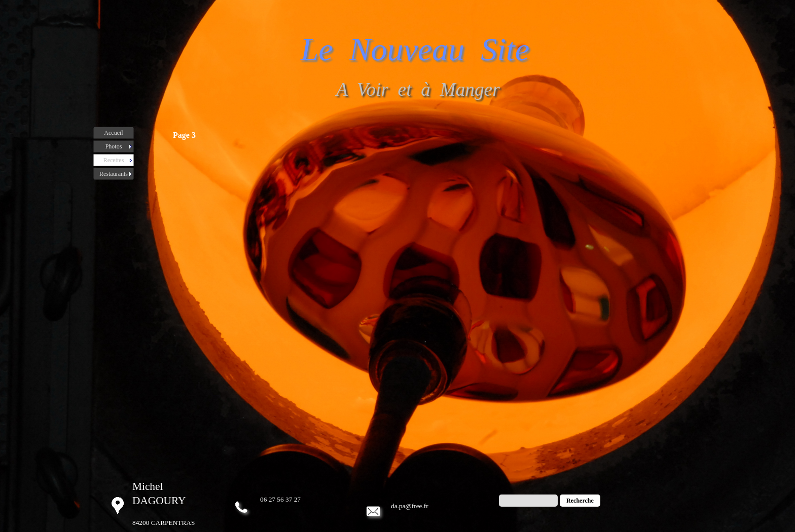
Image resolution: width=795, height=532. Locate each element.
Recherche (580, 501)
